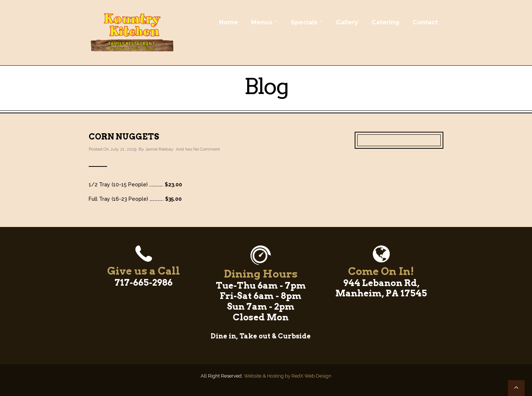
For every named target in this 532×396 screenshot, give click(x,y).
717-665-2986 (144, 283)
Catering (386, 22)
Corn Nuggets (124, 137)
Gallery (347, 22)
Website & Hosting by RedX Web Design (288, 376)
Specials (304, 22)
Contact (425, 22)
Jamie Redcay (159, 149)
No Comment (207, 149)
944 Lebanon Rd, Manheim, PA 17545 (381, 288)
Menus (262, 22)
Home (229, 22)
